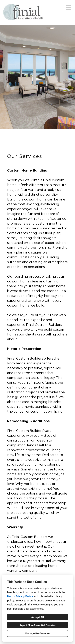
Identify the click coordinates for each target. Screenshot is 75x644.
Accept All (37, 617)
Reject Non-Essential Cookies (37, 625)
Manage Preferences (37, 633)
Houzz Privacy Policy (20, 596)
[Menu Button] (69, 7)
